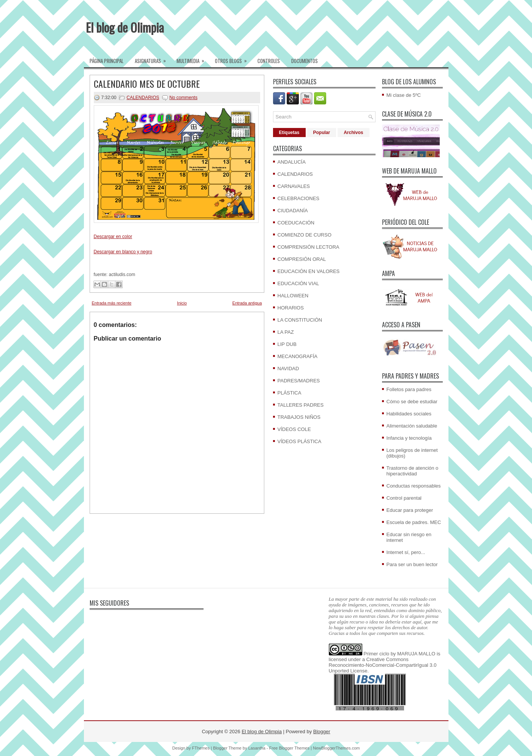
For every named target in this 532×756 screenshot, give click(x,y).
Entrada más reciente (112, 303)
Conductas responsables (414, 486)
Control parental (404, 498)
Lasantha (257, 748)
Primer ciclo (376, 654)
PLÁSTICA (290, 393)
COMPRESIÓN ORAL (302, 259)
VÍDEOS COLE (294, 429)
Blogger (322, 732)
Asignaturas (153, 58)
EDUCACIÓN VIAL (298, 283)
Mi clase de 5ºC (404, 95)
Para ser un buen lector (412, 564)
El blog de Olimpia (125, 27)
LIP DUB (287, 344)
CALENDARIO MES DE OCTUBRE (147, 84)
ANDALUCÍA (292, 162)
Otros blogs (233, 58)
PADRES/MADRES (299, 381)
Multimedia (193, 58)
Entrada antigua (247, 303)
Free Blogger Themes (289, 748)
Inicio (182, 303)
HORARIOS (291, 308)
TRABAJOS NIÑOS (299, 417)
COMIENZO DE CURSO (305, 235)
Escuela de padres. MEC (414, 522)
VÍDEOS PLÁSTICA (300, 441)
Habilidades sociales (409, 414)
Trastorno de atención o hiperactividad (413, 471)
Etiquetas (289, 133)
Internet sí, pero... (406, 552)
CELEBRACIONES (299, 198)
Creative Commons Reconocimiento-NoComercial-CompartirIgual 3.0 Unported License (383, 665)
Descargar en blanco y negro (123, 252)
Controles (269, 61)
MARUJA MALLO (416, 654)
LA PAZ (286, 332)
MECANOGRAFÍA (298, 356)
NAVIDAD (288, 369)
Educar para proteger (410, 510)
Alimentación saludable (412, 426)
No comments (183, 98)
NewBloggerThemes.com (336, 748)
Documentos (305, 61)
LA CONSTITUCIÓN (300, 320)
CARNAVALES (294, 186)
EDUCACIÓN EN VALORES (309, 271)
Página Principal (107, 61)
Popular (322, 133)
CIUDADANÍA (293, 211)
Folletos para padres (409, 389)
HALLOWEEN (293, 296)
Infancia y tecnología (409, 438)
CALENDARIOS (143, 98)
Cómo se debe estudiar (412, 402)
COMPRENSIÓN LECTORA (309, 247)
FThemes (201, 748)
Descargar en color (113, 237)
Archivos (353, 133)
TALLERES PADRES (301, 405)
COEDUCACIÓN (296, 223)
